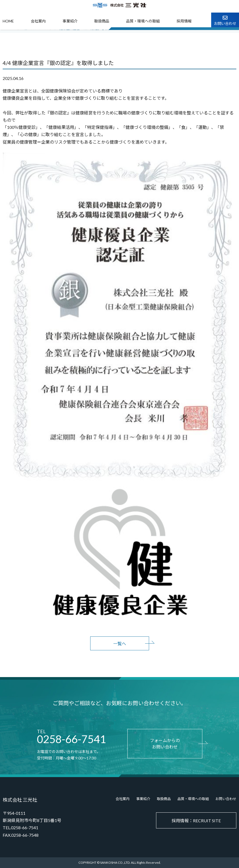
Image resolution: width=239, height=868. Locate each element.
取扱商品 (102, 21)
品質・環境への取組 (143, 21)
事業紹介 (70, 21)
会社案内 (38, 21)
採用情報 (184, 21)
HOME (8, 21)
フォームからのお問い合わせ (165, 744)
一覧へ (120, 644)
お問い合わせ (226, 799)
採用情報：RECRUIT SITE (196, 821)
